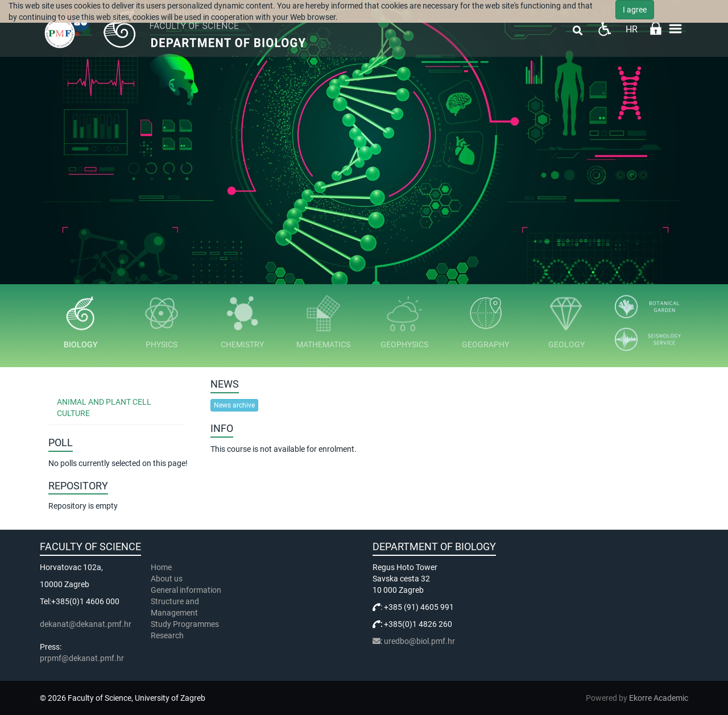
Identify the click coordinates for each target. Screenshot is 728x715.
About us (167, 579)
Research (168, 635)
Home (161, 567)
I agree (635, 10)
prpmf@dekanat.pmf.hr (82, 658)
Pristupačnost (604, 29)
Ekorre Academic (659, 698)
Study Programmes (185, 624)
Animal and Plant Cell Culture (104, 408)
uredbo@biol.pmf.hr (419, 641)
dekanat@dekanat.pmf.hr (86, 624)
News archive (234, 405)
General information (186, 590)
